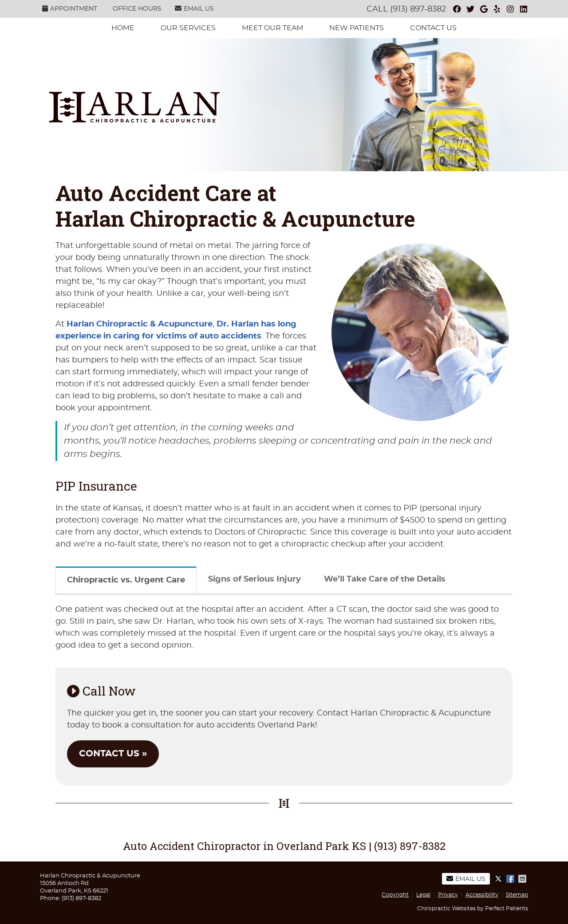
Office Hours (137, 9)
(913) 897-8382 (418, 9)
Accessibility (482, 895)
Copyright (395, 895)
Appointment (70, 8)
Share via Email (523, 879)
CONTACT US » (113, 754)
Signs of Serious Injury (254, 579)
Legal (423, 895)
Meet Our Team (272, 28)
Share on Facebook (511, 879)
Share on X (499, 879)
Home (123, 28)
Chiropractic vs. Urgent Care (126, 580)
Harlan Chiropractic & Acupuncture (140, 324)
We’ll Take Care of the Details (385, 579)
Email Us (194, 8)
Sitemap (517, 895)
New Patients (357, 28)
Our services (188, 28)
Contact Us (433, 28)
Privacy (448, 895)
